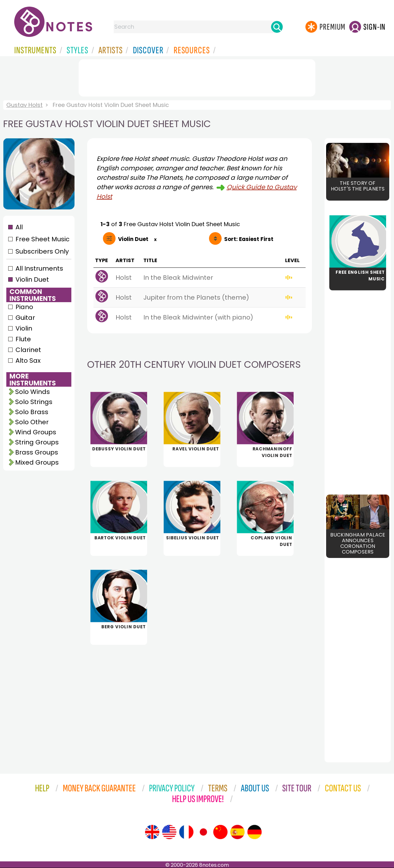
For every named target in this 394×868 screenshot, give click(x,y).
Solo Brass (32, 412)
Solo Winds (33, 392)
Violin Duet (32, 279)
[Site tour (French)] (186, 832)
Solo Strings (34, 402)
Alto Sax (28, 361)
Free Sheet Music (42, 239)
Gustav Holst (24, 105)
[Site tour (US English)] (169, 832)
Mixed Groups (37, 462)
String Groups (37, 442)
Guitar (25, 318)
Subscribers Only (42, 251)
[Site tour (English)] (152, 832)
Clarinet (28, 350)
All (19, 227)
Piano (24, 307)
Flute (23, 339)
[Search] (277, 27)
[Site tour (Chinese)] (220, 832)
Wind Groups (36, 432)
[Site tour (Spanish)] (237, 832)
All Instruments (39, 268)
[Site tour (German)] (254, 832)
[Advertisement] (197, 77)
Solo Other (32, 422)
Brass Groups (37, 452)
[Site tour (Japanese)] (203, 832)
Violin (24, 328)
